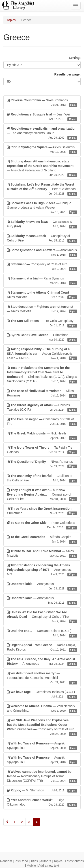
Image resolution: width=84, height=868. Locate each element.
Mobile (31, 866)
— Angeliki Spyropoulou (42, 746)
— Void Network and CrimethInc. (42, 709)
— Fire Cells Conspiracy (42, 323)
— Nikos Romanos (42, 103)
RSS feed (21, 861)
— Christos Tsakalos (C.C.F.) (42, 407)
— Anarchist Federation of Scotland (42, 168)
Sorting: (75, 58)
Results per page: (68, 74)
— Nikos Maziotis (42, 295)
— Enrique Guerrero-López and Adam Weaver (42, 208)
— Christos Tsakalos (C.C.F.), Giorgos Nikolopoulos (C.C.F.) (42, 375)
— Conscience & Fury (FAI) (42, 224)
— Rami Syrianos (42, 281)
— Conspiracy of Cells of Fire (42, 238)
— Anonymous (42, 252)
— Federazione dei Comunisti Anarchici (42, 678)
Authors (46, 861)
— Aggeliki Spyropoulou (42, 760)
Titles (34, 861)
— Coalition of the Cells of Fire (42, 478)
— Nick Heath (42, 436)
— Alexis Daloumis (42, 150)
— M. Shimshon (42, 790)
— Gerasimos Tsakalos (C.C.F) (42, 694)
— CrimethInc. (42, 337)
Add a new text (49, 866)
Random (6, 861)
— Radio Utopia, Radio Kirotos (42, 647)
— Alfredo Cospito (42, 539)
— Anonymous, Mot (42, 570)
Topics (11, 20)
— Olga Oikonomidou (42, 802)
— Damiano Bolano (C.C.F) (42, 633)
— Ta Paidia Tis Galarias (42, 450)
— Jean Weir (42, 117)
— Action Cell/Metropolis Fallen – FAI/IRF (42, 354)
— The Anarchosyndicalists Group (42, 133)
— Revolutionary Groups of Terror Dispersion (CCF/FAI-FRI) (42, 776)
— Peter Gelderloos (42, 189)
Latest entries (74, 861)
